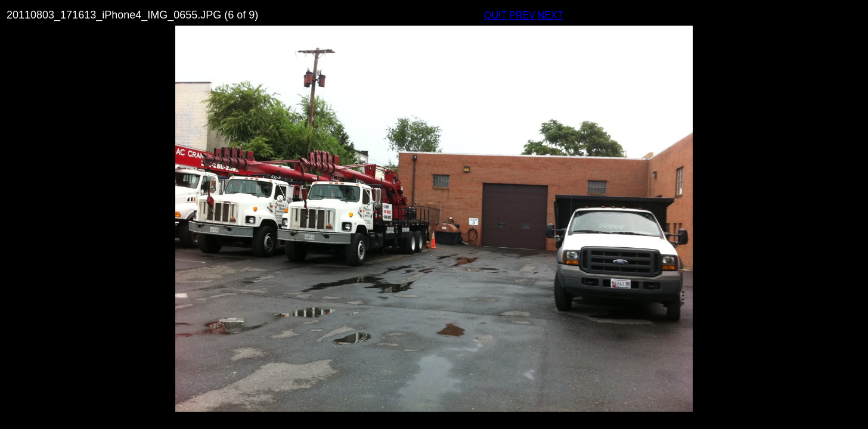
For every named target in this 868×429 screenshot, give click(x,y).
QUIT (495, 15)
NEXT (551, 15)
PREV (522, 15)
